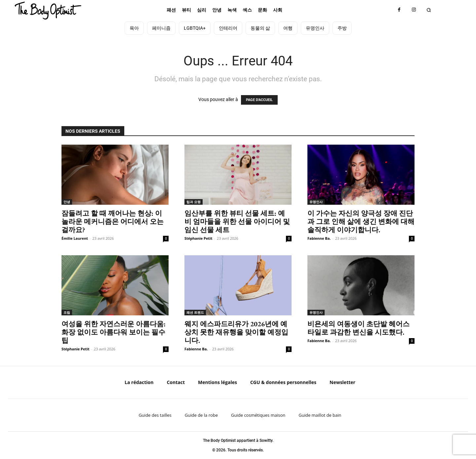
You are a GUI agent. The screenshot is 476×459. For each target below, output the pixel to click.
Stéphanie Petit (198, 238)
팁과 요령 (194, 202)
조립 (67, 312)
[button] (429, 10)
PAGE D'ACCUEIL (259, 100)
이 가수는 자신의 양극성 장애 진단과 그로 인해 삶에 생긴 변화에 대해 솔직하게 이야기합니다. (361, 221)
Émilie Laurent (75, 238)
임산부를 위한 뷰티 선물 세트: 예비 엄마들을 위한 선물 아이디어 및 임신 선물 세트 (237, 221)
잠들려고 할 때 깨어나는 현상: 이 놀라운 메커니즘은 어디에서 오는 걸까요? (113, 221)
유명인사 (316, 202)
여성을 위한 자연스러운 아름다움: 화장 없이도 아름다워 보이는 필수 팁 (114, 332)
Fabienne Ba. (319, 238)
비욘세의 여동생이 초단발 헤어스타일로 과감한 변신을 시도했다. (358, 328)
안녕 (67, 202)
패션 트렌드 (195, 312)
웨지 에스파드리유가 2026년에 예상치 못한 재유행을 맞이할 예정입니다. (236, 332)
